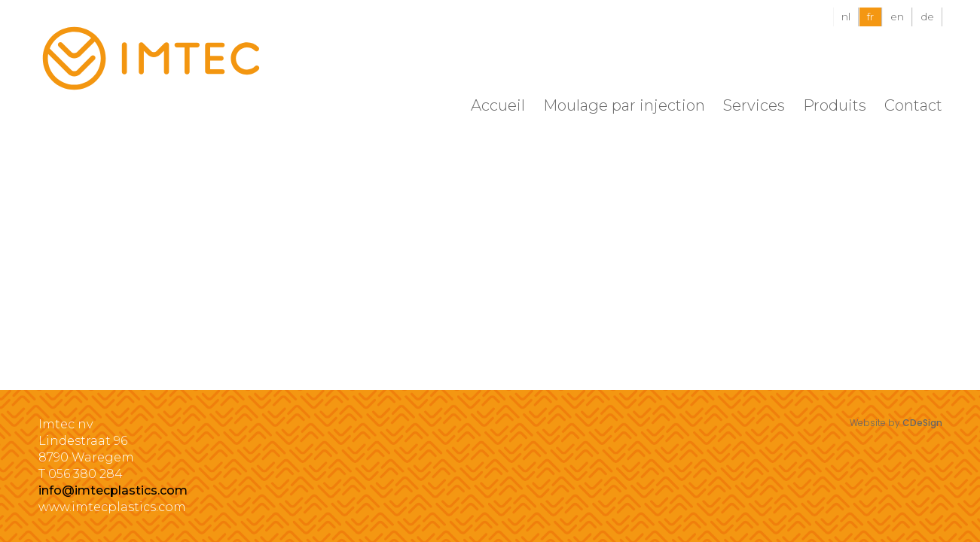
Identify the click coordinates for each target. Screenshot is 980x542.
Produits (835, 105)
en (897, 17)
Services (754, 105)
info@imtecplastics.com (113, 490)
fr (870, 17)
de (927, 17)
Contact (913, 105)
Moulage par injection (624, 105)
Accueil (498, 105)
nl (846, 17)
